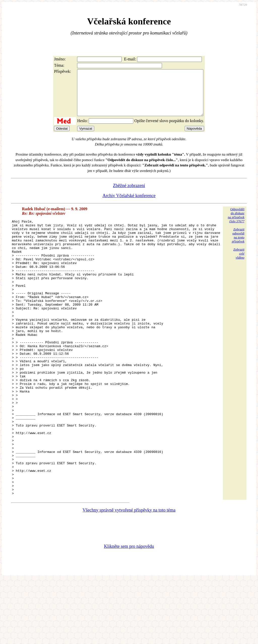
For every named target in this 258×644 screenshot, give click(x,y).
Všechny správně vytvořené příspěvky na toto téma (129, 574)
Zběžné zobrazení (129, 195)
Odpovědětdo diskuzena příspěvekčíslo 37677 (236, 224)
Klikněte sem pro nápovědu (129, 611)
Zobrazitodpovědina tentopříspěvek (238, 244)
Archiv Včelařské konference (129, 205)
